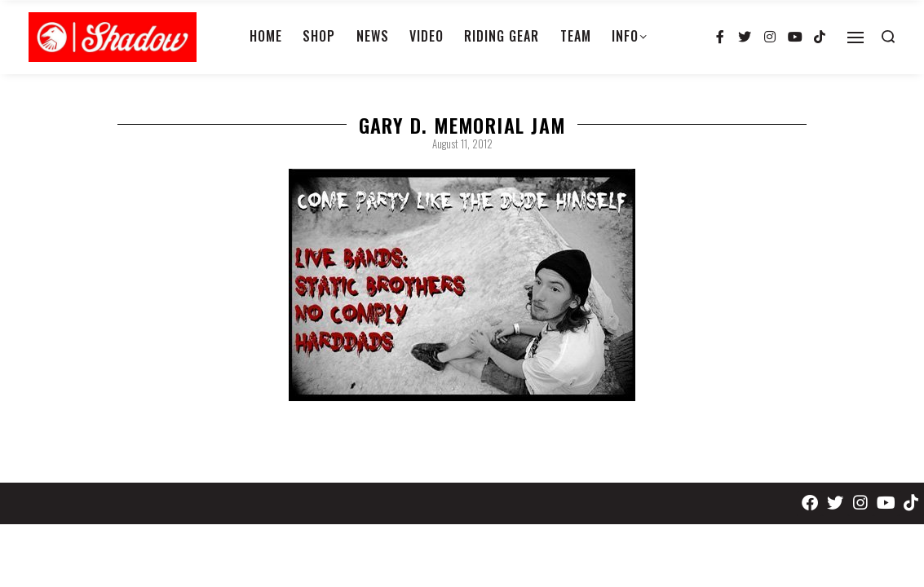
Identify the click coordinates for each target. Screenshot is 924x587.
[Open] (855, 38)
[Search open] (888, 37)
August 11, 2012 (462, 143)
